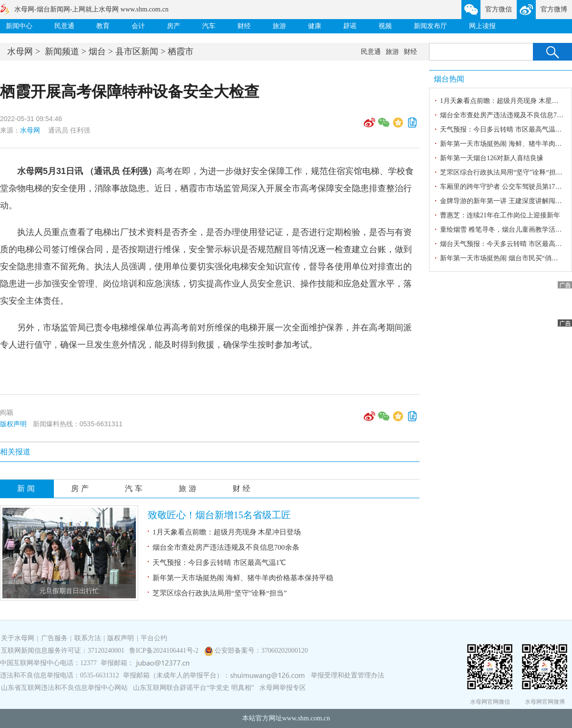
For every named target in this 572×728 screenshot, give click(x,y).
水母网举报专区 (283, 688)
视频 (385, 26)
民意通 (64, 26)
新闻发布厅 (430, 26)
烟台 (97, 51)
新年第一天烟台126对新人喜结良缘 (492, 158)
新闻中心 (19, 26)
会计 (138, 26)
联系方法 (88, 638)
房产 (174, 26)
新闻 (27, 488)
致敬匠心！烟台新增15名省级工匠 (219, 515)
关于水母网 (19, 638)
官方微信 (499, 9)
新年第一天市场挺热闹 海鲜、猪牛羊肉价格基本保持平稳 (243, 578)
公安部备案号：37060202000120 (261, 651)
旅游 (279, 26)
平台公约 (154, 638)
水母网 (20, 51)
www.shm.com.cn (306, 718)
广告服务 (54, 638)
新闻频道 (62, 51)
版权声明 (13, 424)
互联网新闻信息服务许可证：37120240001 (63, 651)
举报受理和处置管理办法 (347, 675)
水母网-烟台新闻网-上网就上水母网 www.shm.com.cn (91, 9)
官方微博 (554, 9)
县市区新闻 (137, 51)
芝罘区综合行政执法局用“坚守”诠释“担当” (220, 593)
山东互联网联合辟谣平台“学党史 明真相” (194, 688)
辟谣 (350, 26)
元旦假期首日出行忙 (69, 591)
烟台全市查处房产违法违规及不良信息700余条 (226, 547)
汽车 (209, 26)
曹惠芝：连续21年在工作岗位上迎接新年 (500, 215)
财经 (244, 26)
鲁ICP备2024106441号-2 (165, 651)
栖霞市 (181, 51)
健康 (315, 26)
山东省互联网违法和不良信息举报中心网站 (64, 688)
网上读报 (482, 26)
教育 (103, 26)
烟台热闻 (449, 79)
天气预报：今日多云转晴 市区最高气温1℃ (219, 563)
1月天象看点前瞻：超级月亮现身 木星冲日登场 (227, 532)
